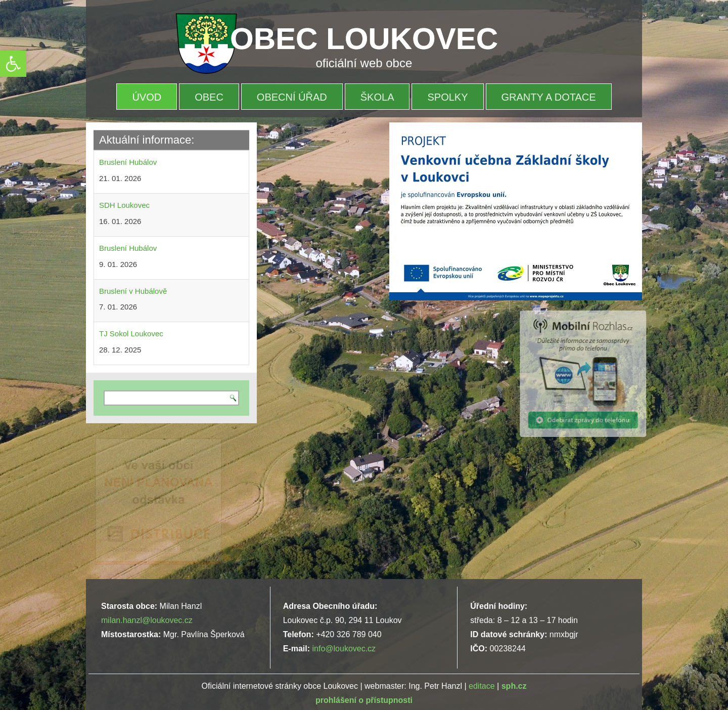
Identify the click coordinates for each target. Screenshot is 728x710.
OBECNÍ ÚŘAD (292, 97)
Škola (377, 97)
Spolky (447, 97)
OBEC (209, 97)
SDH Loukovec (124, 205)
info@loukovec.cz (344, 649)
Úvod (147, 97)
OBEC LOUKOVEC (364, 39)
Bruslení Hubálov (128, 162)
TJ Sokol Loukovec (131, 334)
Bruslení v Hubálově (133, 291)
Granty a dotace (549, 97)
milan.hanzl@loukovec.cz (147, 620)
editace (482, 686)
